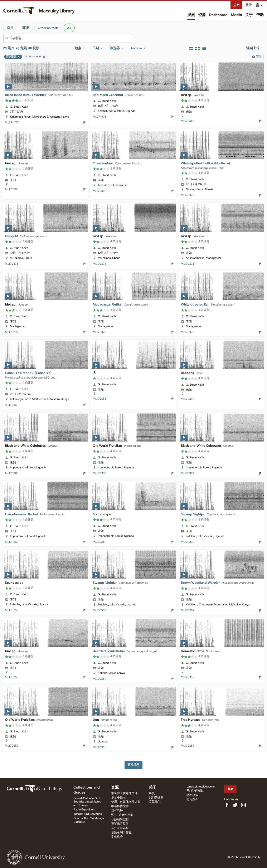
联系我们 (155, 802)
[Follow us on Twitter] (235, 805)
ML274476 (100, 117)
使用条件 (192, 800)
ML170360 (188, 542)
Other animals (48, 28)
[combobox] (71, 38)
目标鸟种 (117, 811)
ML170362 (12, 542)
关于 (249, 15)
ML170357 (188, 610)
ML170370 (188, 332)
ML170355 (12, 677)
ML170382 (99, 191)
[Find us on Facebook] (227, 805)
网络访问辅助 (195, 791)
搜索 (191, 15)
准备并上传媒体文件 (124, 793)
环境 (26, 28)
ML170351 (99, 747)
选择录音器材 (120, 828)
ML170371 (99, 332)
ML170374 (99, 264)
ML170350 (188, 746)
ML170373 (188, 264)
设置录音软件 (120, 824)
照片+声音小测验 (122, 815)
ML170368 (99, 399)
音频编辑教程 (120, 819)
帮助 (260, 15)
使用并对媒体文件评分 (126, 802)
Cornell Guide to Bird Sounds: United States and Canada (87, 802)
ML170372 (12, 332)
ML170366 (12, 473)
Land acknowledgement (201, 787)
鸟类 (10, 28)
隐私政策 (192, 795)
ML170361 (99, 542)
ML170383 (12, 189)
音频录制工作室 (121, 833)
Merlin (236, 15)
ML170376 (188, 195)
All (69, 28)
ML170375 (12, 264)
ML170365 (99, 473)
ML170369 (12, 405)
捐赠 (236, 5)
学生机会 (117, 837)
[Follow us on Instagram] (243, 805)
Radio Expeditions (85, 810)
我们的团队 (156, 798)
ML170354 (99, 679)
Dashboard (218, 15)
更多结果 (133, 765)
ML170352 (12, 746)
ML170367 (188, 399)
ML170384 (188, 121)
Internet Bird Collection (88, 814)
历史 (152, 793)
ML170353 (188, 677)
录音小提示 (118, 798)
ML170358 (99, 610)
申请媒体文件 (120, 806)
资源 (202, 15)
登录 (249, 5)
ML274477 (12, 123)
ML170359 (12, 610)
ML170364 (188, 473)
